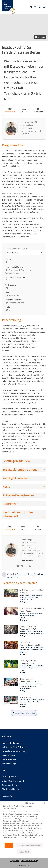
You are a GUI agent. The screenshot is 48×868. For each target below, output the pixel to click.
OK (9, 845)
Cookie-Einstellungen (30, 845)
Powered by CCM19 (24, 866)
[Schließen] (44, 803)
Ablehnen (24, 852)
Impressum (14, 861)
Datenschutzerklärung (29, 861)
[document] (24, 823)
